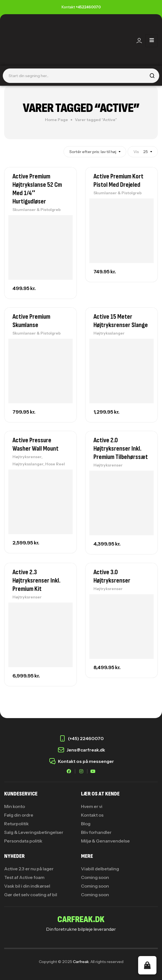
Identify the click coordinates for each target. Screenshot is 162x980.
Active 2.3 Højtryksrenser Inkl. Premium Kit (36, 580)
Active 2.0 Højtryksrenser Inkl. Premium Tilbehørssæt (121, 449)
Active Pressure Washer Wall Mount (36, 444)
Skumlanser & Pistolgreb (37, 210)
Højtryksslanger (109, 333)
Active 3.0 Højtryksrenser (112, 576)
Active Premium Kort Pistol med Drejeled (118, 180)
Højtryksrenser (27, 457)
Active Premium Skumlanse (31, 321)
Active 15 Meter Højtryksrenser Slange (121, 321)
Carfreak (81, 962)
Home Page (56, 120)
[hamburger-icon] (152, 41)
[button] (147, 965)
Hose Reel (55, 464)
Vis (136, 152)
